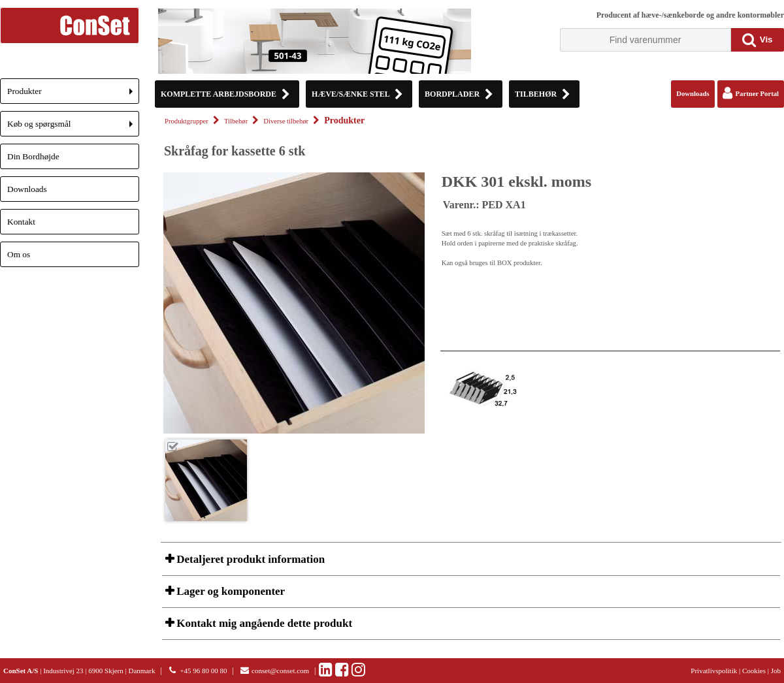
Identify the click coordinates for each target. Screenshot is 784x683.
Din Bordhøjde (33, 156)
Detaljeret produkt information (249, 559)
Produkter (73, 95)
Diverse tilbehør (286, 121)
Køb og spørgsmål (73, 128)
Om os (19, 254)
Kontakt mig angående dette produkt (263, 623)
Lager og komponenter (229, 591)
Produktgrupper (187, 121)
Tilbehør (236, 121)
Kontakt (21, 222)
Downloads (27, 189)
